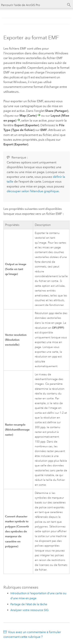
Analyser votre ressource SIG (29, 610)
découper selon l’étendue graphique (33, 191)
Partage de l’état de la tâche (29, 604)
